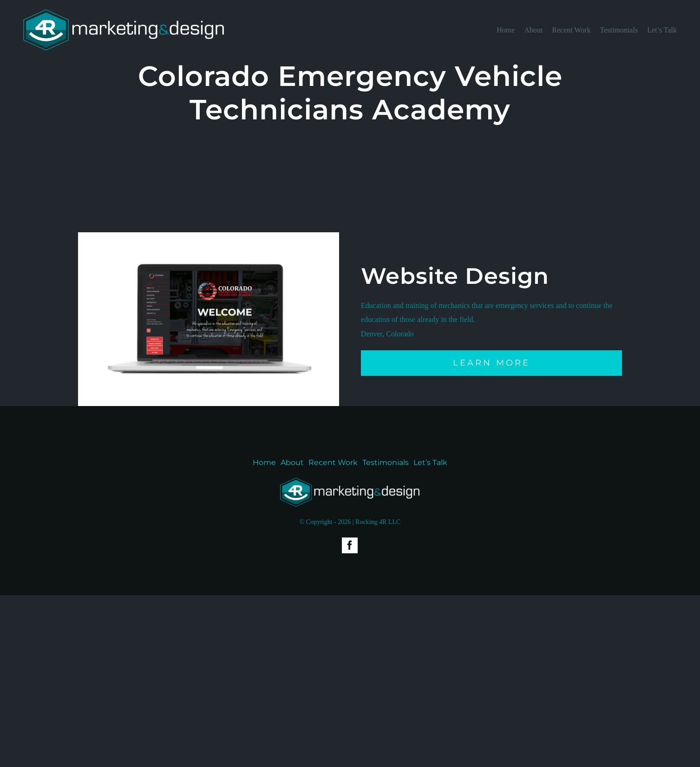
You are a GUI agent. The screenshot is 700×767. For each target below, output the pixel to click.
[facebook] (350, 545)
